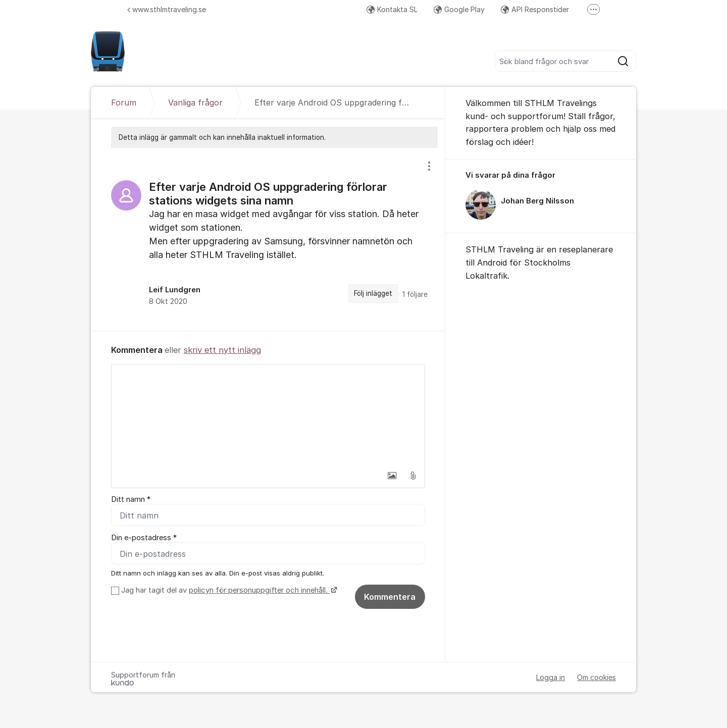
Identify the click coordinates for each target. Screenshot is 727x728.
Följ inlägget (373, 293)
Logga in (551, 678)
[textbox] (268, 415)
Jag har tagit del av (228, 591)
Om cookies (596, 678)
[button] (392, 476)
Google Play (459, 9)
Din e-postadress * (144, 538)
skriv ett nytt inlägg (222, 350)
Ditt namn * (131, 499)
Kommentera (390, 597)
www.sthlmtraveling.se (167, 9)
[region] (268, 239)
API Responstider (535, 9)
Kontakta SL (392, 9)
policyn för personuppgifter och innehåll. (259, 591)
